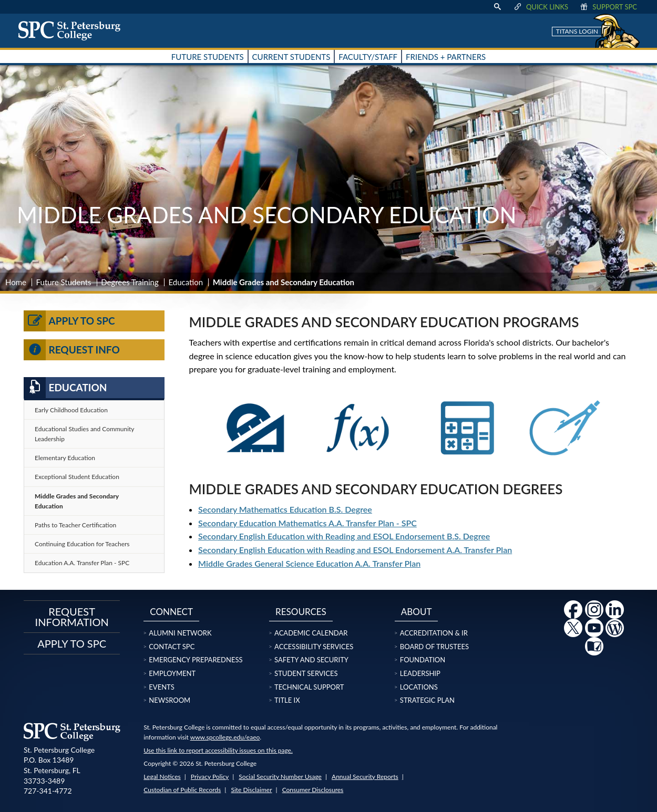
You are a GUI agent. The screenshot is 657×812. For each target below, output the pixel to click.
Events (161, 687)
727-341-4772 (48, 791)
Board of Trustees (434, 647)
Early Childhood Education (71, 410)
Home (16, 282)
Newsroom (170, 700)
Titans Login (577, 31)
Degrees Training (130, 282)
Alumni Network (180, 633)
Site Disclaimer (251, 790)
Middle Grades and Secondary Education (77, 501)
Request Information (72, 617)
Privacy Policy (210, 777)
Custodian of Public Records (182, 790)
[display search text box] (497, 7)
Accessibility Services (314, 647)
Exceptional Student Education (77, 477)
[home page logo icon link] (73, 30)
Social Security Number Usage (280, 777)
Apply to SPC (69, 321)
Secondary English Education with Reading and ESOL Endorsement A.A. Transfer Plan (355, 550)
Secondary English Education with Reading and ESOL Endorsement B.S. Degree (344, 536)
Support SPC (608, 7)
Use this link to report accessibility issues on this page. (218, 750)
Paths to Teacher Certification (75, 525)
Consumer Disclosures (313, 790)
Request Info (72, 350)
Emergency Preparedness (196, 660)
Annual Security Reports (365, 777)
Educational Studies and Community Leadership (85, 434)
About (417, 612)
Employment (172, 673)
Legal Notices (162, 777)
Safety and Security (311, 660)
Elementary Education (65, 458)
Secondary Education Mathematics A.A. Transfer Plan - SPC (307, 523)
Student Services (306, 673)
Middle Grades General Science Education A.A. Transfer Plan (309, 563)
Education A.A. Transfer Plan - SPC (82, 563)
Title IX (287, 700)
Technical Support (309, 687)
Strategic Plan (427, 700)
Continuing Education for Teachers (82, 544)
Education (186, 282)
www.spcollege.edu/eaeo (225, 737)
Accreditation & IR (434, 633)
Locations (419, 687)
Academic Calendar (311, 633)
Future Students (64, 282)
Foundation (423, 660)
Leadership (420, 673)
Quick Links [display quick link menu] (541, 7)
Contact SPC (172, 647)
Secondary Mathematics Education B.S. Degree (285, 509)
